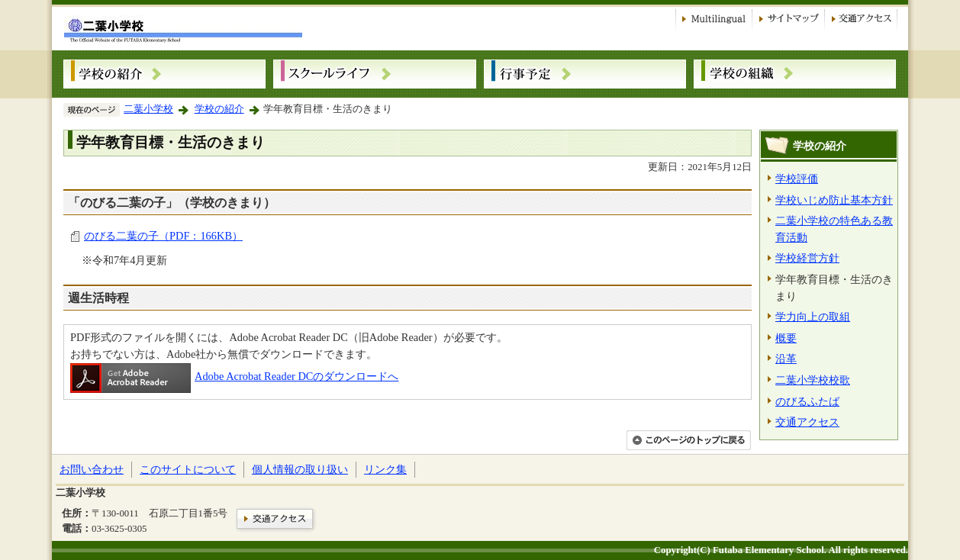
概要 (786, 338)
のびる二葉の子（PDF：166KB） (163, 236)
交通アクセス (807, 422)
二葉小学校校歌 (813, 380)
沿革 (786, 359)
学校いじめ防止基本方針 (834, 200)
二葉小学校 (148, 109)
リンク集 (385, 469)
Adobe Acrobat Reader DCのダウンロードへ (234, 376)
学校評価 (797, 179)
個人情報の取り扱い (300, 469)
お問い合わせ (92, 469)
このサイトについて (188, 469)
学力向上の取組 (813, 317)
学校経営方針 (807, 258)
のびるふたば (807, 401)
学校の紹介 (219, 109)
